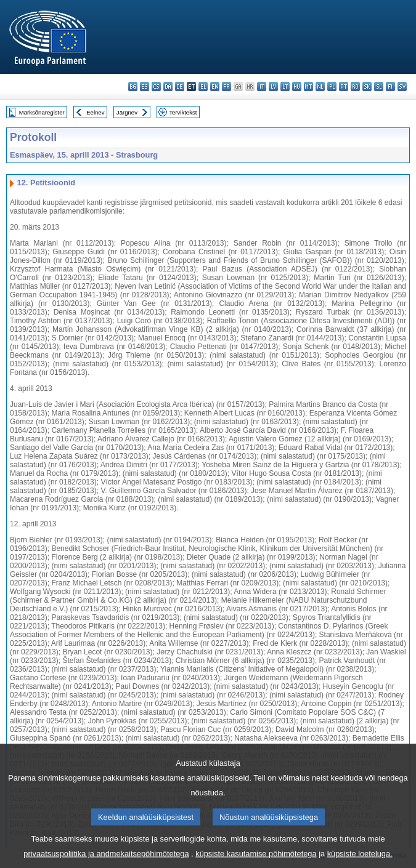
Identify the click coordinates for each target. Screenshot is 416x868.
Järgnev (127, 112)
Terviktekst (183, 112)
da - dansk (168, 86)
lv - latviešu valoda (273, 86)
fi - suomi (390, 86)
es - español (145, 86)
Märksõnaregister (42, 112)
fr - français (226, 86)
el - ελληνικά (203, 86)
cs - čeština (156, 86)
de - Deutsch (180, 86)
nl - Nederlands (320, 86)
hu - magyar (297, 86)
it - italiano (262, 86)
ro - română (355, 86)
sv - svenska (402, 86)
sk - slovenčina (367, 86)
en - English (215, 86)
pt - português (344, 86)
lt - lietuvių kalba (285, 86)
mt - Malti (308, 86)
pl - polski (332, 86)
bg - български (133, 86)
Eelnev (95, 112)
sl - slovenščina (379, 86)
